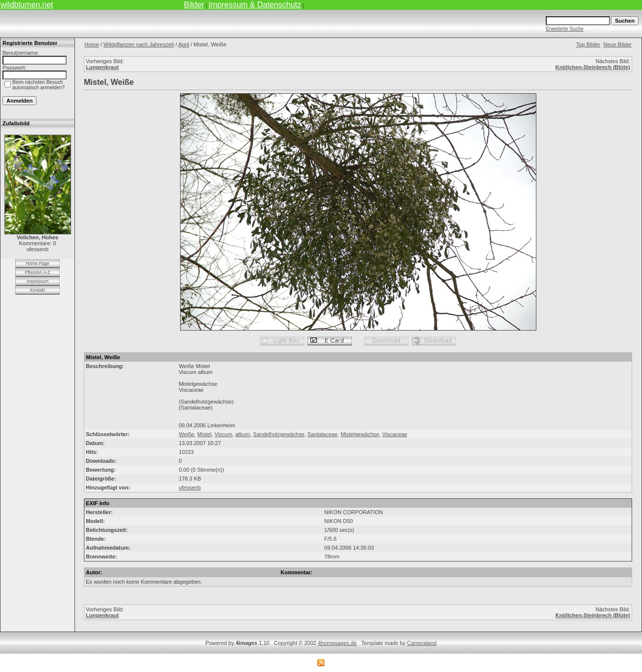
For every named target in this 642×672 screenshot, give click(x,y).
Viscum (224, 434)
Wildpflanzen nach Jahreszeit (139, 44)
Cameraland (422, 643)
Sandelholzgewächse (279, 434)
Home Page (38, 263)
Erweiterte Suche (565, 29)
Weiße (187, 434)
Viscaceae (395, 434)
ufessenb (190, 487)
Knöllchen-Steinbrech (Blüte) (593, 67)
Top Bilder (588, 44)
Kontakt (38, 290)
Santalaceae (322, 434)
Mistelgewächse (360, 434)
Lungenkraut (102, 67)
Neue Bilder (618, 44)
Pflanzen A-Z (38, 272)
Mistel (205, 434)
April (184, 44)
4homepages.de (337, 643)
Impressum (38, 281)
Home (92, 44)
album (243, 434)
